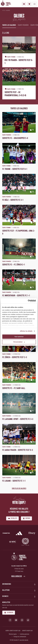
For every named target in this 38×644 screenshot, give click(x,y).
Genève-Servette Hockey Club (13, 631)
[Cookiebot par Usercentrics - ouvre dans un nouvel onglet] (28, 301)
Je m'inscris (9, 613)
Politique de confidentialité (20, 637)
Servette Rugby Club (27, 631)
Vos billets (24, 4)
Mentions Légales (13, 634)
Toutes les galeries (9, 25)
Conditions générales (24, 634)
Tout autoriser (19, 337)
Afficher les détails (26, 331)
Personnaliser (19, 342)
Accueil (4, 10)
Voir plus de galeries (19, 489)
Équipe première (23, 25)
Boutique (29, 4)
